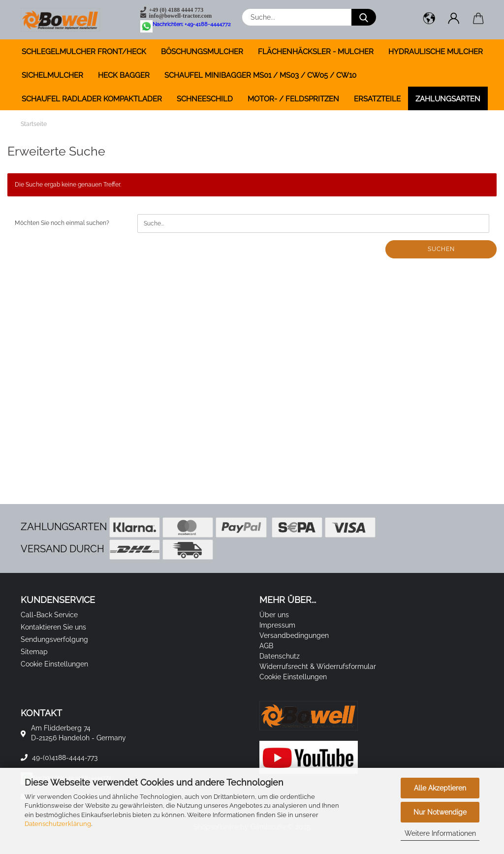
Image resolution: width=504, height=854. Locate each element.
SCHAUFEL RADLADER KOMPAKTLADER (92, 99)
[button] (429, 20)
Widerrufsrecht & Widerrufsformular (318, 666)
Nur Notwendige (440, 812)
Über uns (274, 615)
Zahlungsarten (448, 99)
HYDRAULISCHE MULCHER (436, 52)
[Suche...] (364, 17)
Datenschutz (280, 656)
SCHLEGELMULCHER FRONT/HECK (84, 52)
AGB (266, 646)
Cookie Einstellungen (54, 664)
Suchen (441, 249)
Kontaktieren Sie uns (53, 627)
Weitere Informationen (440, 833)
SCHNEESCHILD (205, 99)
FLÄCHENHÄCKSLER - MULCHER (316, 52)
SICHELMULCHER (52, 75)
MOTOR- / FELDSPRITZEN (293, 99)
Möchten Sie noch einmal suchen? (62, 223)
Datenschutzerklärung (58, 824)
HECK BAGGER (124, 75)
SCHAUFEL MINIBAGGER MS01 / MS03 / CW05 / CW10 (260, 75)
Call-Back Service (49, 615)
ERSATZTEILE (377, 99)
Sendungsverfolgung (54, 639)
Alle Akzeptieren (440, 788)
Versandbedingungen (294, 635)
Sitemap (34, 652)
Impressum (277, 625)
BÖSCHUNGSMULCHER (202, 52)
